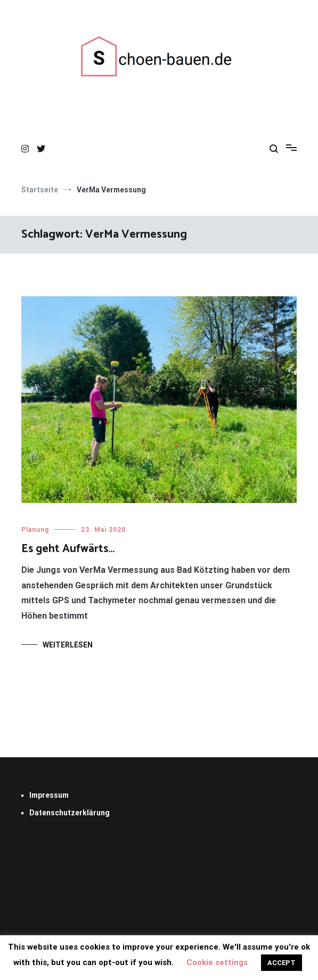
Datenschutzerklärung (70, 813)
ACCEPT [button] (282, 963)
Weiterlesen (68, 645)
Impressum (49, 795)
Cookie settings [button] (217, 962)
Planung (35, 530)
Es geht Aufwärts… (68, 549)
